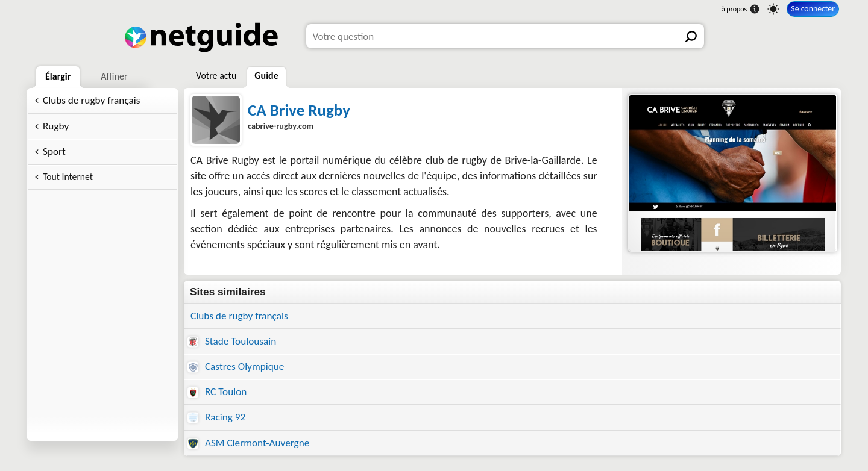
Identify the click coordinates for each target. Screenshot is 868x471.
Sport (54, 151)
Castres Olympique (236, 367)
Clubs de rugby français (92, 100)
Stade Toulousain (232, 341)
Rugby (56, 126)
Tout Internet (68, 177)
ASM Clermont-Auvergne (248, 443)
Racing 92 (216, 417)
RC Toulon (217, 392)
